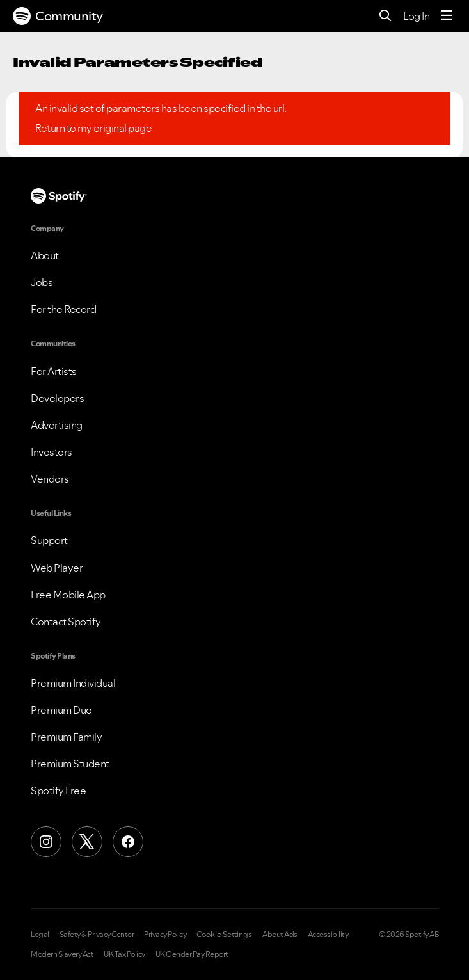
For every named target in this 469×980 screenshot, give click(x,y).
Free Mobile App (68, 595)
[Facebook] (128, 842)
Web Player (57, 568)
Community (58, 16)
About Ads (280, 935)
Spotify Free (58, 791)
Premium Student (70, 764)
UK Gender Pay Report (192, 954)
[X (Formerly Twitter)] (87, 842)
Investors (52, 452)
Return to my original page (93, 128)
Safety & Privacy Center (97, 935)
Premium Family (66, 737)
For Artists (54, 371)
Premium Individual (73, 683)
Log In (416, 16)
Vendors (50, 479)
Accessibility (328, 935)
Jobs (42, 282)
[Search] (386, 16)
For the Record (63, 309)
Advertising (57, 425)
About (45, 255)
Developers (57, 398)
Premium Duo (61, 710)
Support (49, 540)
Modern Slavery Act (62, 954)
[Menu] (447, 16)
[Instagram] (46, 842)
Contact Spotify (66, 622)
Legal (40, 935)
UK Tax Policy (124, 954)
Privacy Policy (165, 935)
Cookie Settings (224, 935)
